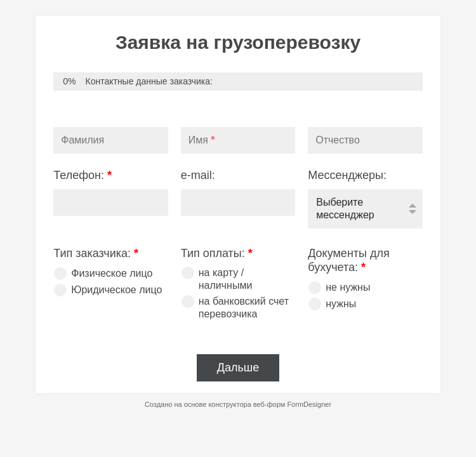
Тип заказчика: (96, 253)
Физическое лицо (112, 273)
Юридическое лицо (116, 290)
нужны (341, 304)
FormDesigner (309, 404)
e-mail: (198, 175)
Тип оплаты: (217, 253)
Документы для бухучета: (349, 261)
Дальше (238, 368)
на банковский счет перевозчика (244, 308)
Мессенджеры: (347, 175)
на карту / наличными (226, 279)
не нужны (348, 287)
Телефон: (83, 175)
